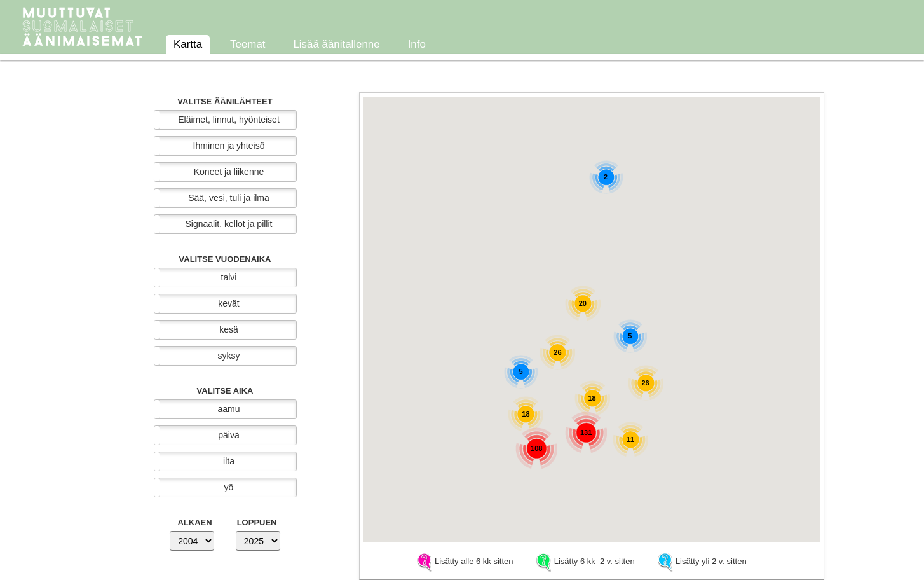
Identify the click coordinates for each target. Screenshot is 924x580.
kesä (229, 329)
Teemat (248, 44)
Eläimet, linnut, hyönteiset (229, 120)
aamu (228, 409)
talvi (229, 277)
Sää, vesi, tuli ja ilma (229, 198)
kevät (228, 303)
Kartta (188, 44)
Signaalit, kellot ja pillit (229, 224)
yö (229, 487)
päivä (228, 435)
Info (417, 44)
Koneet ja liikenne (229, 172)
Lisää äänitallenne (336, 44)
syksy (229, 356)
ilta (229, 461)
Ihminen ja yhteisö (229, 146)
